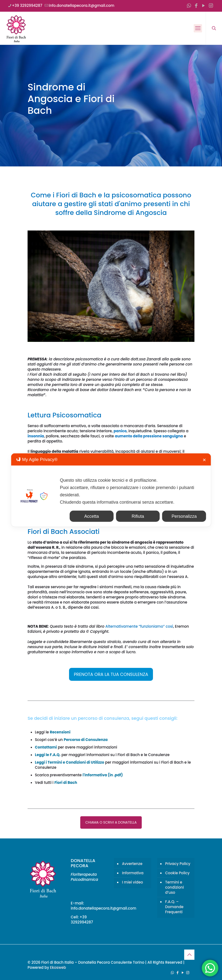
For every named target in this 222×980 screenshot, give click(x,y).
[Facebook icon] (196, 6)
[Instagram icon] (211, 6)
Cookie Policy (177, 873)
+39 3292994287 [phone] (27, 5)
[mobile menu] (198, 28)
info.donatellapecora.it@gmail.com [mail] (82, 5)
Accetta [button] (91, 516)
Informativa (133, 873)
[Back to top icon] (189, 955)
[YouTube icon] (203, 6)
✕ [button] (204, 460)
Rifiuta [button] (138, 516)
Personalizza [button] (184, 516)
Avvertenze (132, 864)
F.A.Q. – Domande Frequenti (174, 907)
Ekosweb (58, 967)
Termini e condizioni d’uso (175, 887)
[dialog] (111, 490)
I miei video (132, 882)
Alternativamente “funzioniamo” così (139, 626)
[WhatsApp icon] (189, 6)
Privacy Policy (178, 864)
